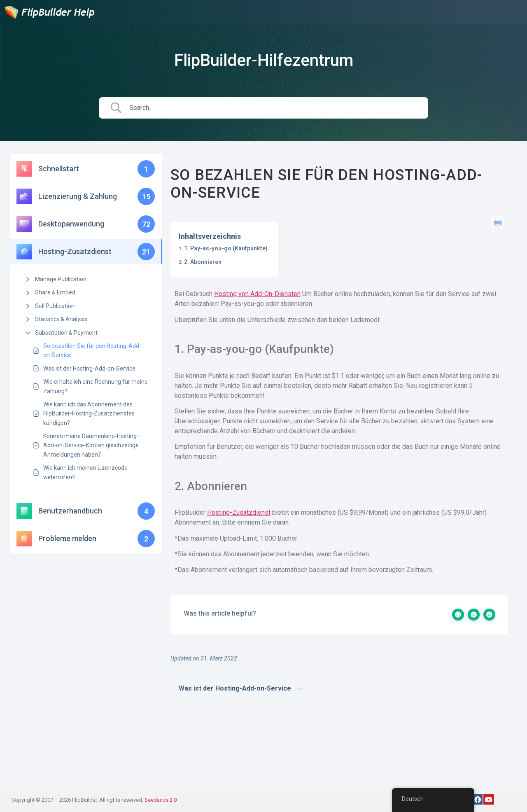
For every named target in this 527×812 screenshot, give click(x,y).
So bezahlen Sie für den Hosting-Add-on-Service (92, 350)
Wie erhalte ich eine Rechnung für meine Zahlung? (96, 386)
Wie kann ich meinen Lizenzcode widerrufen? (85, 472)
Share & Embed (55, 292)
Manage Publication (61, 279)
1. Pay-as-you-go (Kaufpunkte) (226, 248)
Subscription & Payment (66, 333)
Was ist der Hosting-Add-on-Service (89, 369)
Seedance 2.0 (161, 800)
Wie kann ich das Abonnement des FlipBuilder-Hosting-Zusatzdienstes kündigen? (89, 414)
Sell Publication (55, 306)
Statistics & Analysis (61, 319)
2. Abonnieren (203, 262)
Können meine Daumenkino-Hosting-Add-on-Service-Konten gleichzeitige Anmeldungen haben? (91, 445)
